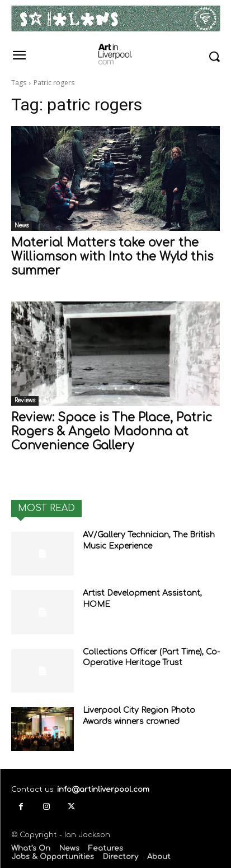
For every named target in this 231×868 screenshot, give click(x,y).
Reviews (25, 400)
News (22, 226)
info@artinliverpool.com (103, 790)
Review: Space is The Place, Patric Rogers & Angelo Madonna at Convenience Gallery (112, 431)
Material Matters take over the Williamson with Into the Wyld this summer (112, 257)
